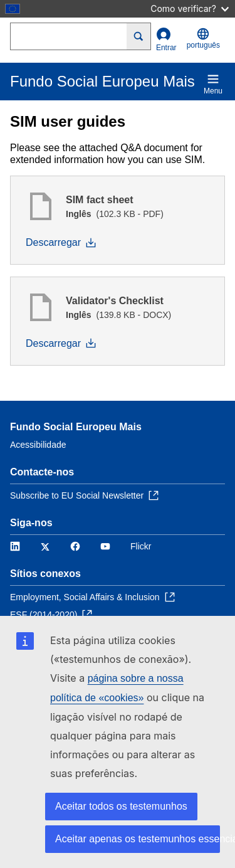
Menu (213, 84)
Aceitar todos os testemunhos (121, 806)
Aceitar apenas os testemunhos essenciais (138, 839)
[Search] (139, 36)
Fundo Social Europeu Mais (76, 427)
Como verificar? (190, 8)
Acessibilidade (38, 445)
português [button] (203, 39)
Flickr (141, 546)
